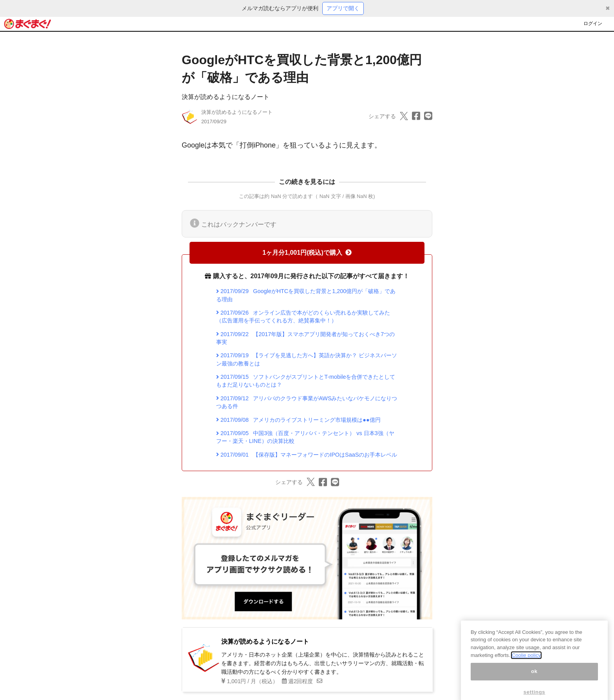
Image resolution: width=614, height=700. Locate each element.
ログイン (593, 23)
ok (534, 680)
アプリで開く (343, 8)
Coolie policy (526, 664)
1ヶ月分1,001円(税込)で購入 (307, 253)
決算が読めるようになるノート (226, 97)
